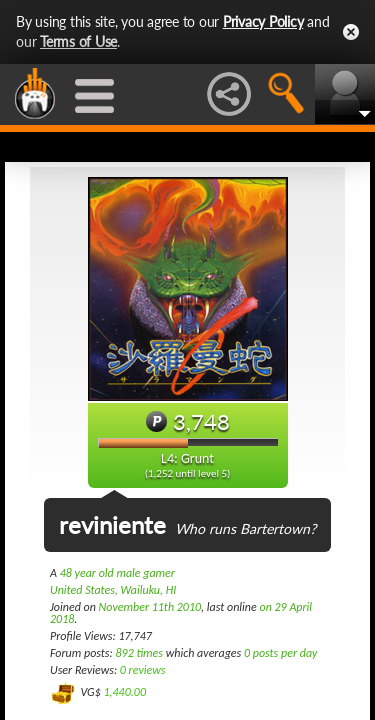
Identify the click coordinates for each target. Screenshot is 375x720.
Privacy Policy (263, 21)
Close (351, 32)
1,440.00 (124, 692)
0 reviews (143, 670)
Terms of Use (78, 41)
